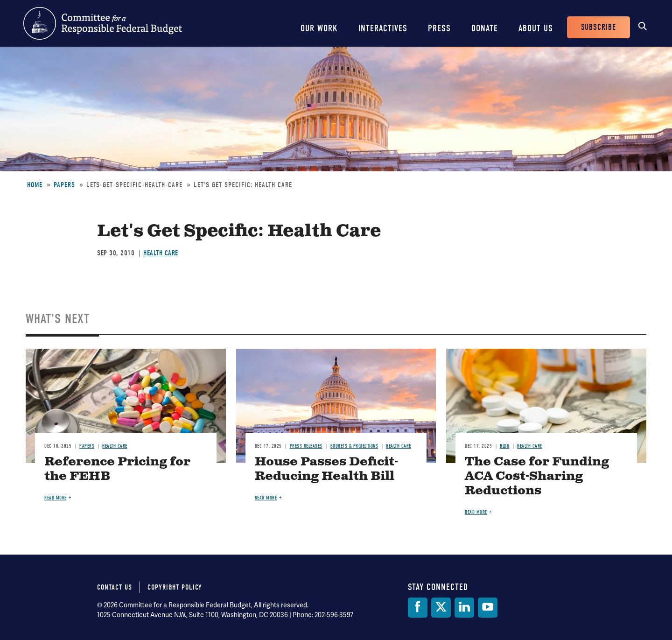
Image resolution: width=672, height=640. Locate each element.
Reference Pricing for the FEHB (117, 469)
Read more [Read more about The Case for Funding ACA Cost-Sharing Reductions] (476, 512)
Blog (504, 446)
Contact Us (115, 587)
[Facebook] (418, 608)
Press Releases (306, 446)
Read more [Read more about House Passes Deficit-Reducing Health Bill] (266, 498)
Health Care (161, 253)
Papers (64, 185)
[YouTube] (488, 608)
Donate (485, 28)
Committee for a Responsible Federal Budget (103, 23)
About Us (536, 28)
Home (35, 185)
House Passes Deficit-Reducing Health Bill (326, 469)
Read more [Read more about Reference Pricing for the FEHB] (56, 498)
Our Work (319, 28)
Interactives (383, 28)
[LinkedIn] (464, 608)
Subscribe (598, 27)
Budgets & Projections (354, 446)
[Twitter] (441, 608)
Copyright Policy (175, 587)
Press (439, 28)
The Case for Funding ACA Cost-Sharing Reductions (537, 476)
